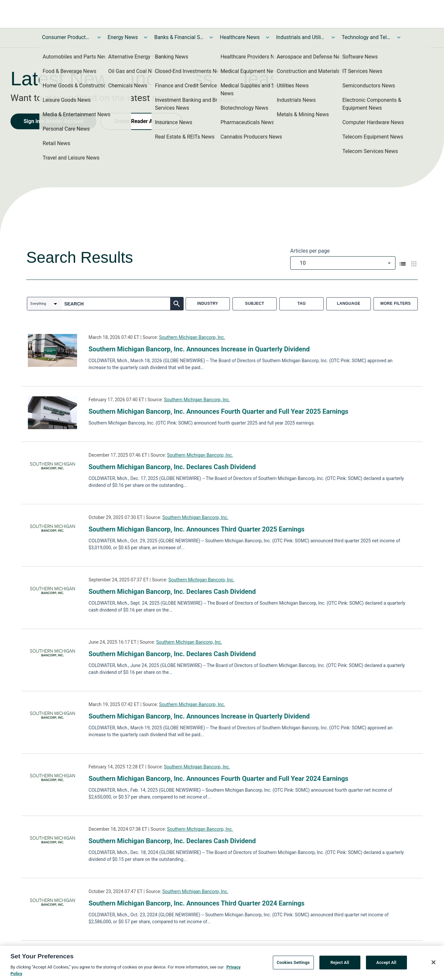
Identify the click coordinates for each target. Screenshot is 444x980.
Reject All (340, 963)
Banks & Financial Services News (179, 37)
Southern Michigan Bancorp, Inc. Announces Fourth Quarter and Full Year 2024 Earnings (218, 779)
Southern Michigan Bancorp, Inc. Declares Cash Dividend (172, 467)
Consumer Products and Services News (67, 37)
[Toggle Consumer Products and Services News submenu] (99, 37)
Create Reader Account (141, 121)
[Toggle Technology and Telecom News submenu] (399, 37)
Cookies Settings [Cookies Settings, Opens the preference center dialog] (293, 963)
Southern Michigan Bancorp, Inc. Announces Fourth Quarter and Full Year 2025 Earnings (218, 411)
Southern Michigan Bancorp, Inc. (192, 337)
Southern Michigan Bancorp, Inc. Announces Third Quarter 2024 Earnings (197, 903)
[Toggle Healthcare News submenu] (268, 37)
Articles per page (310, 251)
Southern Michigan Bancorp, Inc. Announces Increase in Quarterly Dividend (199, 349)
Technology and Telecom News (366, 37)
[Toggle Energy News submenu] (146, 37)
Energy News (123, 37)
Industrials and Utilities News (301, 37)
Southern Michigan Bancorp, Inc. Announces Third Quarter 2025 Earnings (197, 529)
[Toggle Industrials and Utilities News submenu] (333, 37)
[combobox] (343, 263)
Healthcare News (240, 37)
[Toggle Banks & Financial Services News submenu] (211, 37)
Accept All (386, 963)
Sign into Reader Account (53, 121)
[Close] (434, 964)
